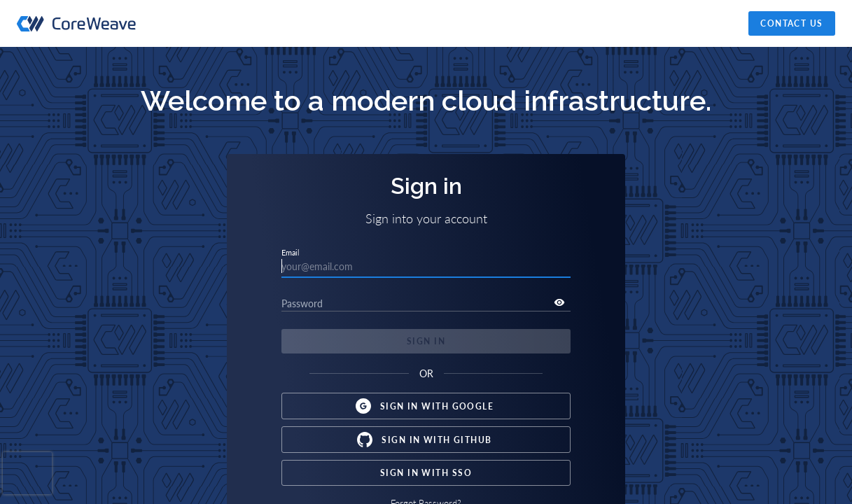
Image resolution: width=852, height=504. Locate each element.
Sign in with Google (426, 406)
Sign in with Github (426, 440)
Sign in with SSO (426, 473)
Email (290, 252)
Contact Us (792, 23)
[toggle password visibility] (559, 302)
